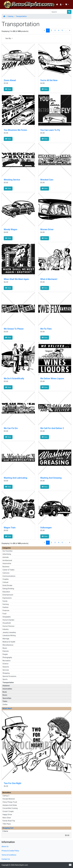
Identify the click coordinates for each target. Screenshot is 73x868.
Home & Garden (8, 620)
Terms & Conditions (9, 855)
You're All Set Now (49, 80)
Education (6, 592)
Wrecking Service (12, 180)
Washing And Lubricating (15, 478)
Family (5, 601)
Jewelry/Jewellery (9, 632)
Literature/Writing (9, 635)
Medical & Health (9, 642)
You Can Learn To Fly (50, 130)
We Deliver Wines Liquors (52, 378)
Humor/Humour (8, 626)
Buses (5, 695)
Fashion (5, 607)
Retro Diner (7, 818)
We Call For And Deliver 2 (52, 428)
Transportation (21, 16)
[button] (62, 5)
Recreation (7, 661)
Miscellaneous (8, 645)
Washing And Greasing (51, 478)
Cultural (5, 582)
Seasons (6, 667)
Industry (6, 629)
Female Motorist (9, 799)
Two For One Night (12, 783)
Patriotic (6, 651)
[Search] (59, 12)
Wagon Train (10, 528)
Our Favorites (7, 551)
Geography (7, 617)
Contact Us (6, 859)
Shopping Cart (8, 828)
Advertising (7, 554)
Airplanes (6, 686)
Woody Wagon (11, 229)
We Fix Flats (46, 329)
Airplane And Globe (10, 805)
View (8, 89)
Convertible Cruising (10, 808)
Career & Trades (8, 570)
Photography (7, 657)
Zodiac (5, 704)
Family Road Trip (9, 821)
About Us (5, 846)
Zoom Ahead (10, 80)
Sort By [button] (8, 38)
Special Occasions (9, 676)
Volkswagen (46, 528)
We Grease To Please (14, 329)
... (66, 30)
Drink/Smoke (7, 585)
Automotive (7, 563)
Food (4, 614)
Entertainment (8, 595)
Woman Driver (47, 229)
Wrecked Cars (47, 180)
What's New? (7, 708)
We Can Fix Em (11, 428)
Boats (5, 692)
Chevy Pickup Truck (10, 802)
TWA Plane (7, 824)
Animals (6, 557)
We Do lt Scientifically (14, 378)
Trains (5, 701)
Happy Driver (7, 815)
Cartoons (6, 573)
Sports (5, 679)
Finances (6, 610)
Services (6, 670)
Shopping (6, 673)
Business (6, 567)
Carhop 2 (6, 796)
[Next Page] (70, 30)
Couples (6, 579)
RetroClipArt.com (22, 865)
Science (5, 664)
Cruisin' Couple (8, 811)
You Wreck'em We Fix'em (15, 130)
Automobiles (7, 689)
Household (7, 623)
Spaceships (7, 698)
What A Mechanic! (49, 279)
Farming (6, 604)
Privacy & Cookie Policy (10, 851)
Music (5, 648)
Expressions (7, 598)
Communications (9, 576)
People (5, 654)
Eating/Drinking (8, 589)
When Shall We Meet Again (16, 279)
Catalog (10, 16)
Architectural (7, 560)
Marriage (6, 639)
